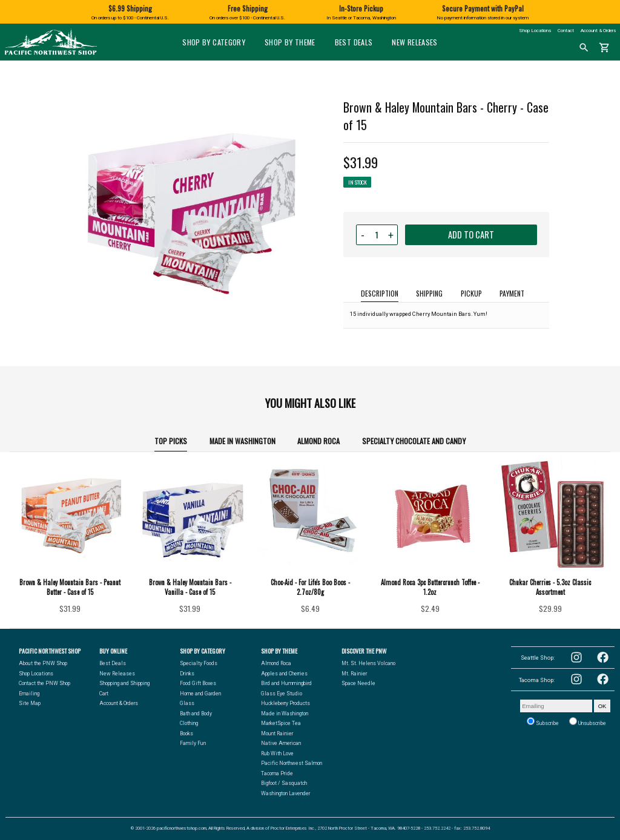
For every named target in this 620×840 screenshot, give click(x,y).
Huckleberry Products (285, 703)
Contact (566, 31)
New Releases (414, 42)
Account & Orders (598, 31)
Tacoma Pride (277, 773)
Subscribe (543, 722)
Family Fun (193, 743)
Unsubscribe (588, 722)
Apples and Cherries (284, 674)
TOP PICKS (171, 441)
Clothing (189, 723)
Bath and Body (196, 714)
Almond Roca (318, 441)
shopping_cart (605, 48)
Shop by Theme (290, 42)
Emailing (29, 694)
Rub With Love (277, 753)
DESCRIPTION (380, 293)
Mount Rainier (277, 733)
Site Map (30, 703)
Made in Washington (242, 441)
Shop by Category (214, 42)
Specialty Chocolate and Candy (414, 441)
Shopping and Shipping (124, 683)
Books (186, 733)
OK (602, 706)
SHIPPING (429, 293)
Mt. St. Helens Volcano (368, 663)
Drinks (187, 674)
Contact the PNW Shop (45, 683)
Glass (187, 703)
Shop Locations (535, 31)
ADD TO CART (471, 235)
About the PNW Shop (43, 663)
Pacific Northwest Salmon (292, 763)
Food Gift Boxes (198, 683)
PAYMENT (512, 293)
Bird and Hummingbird (286, 683)
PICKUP (471, 293)
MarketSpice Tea (281, 723)
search (584, 48)
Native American (281, 743)
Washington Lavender (285, 793)
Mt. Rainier (354, 674)
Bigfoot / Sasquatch (284, 783)
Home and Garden (200, 694)
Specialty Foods (199, 663)
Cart (104, 694)
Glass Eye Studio (282, 694)
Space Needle (358, 683)
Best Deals (354, 42)
